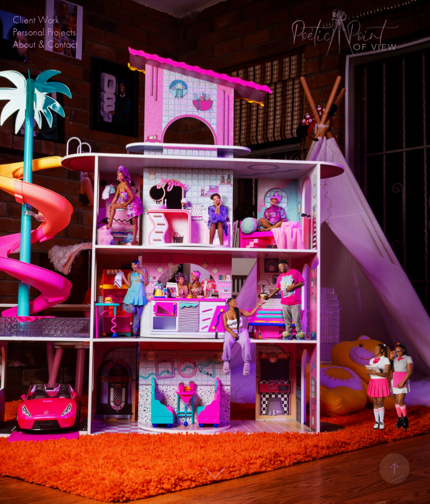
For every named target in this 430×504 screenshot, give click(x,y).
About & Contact (45, 44)
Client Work (36, 20)
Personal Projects (44, 32)
